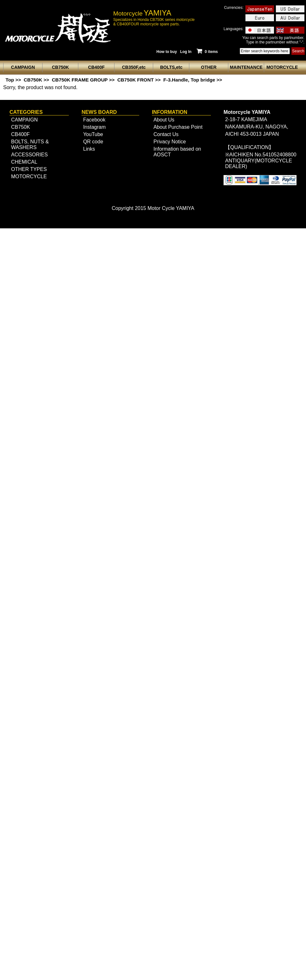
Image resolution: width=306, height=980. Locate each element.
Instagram (94, 127)
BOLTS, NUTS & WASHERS (30, 144)
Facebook (94, 120)
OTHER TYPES (29, 169)
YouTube (93, 134)
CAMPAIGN (24, 120)
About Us (164, 120)
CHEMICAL (24, 162)
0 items (207, 52)
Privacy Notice (170, 142)
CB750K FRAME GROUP (80, 80)
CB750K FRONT (136, 80)
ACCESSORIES (29, 155)
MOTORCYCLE (29, 176)
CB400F (20, 134)
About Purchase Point (178, 127)
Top (10, 80)
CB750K (33, 80)
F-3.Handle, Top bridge (189, 80)
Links (89, 149)
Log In (186, 52)
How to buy (167, 52)
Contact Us (166, 134)
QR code (93, 142)
